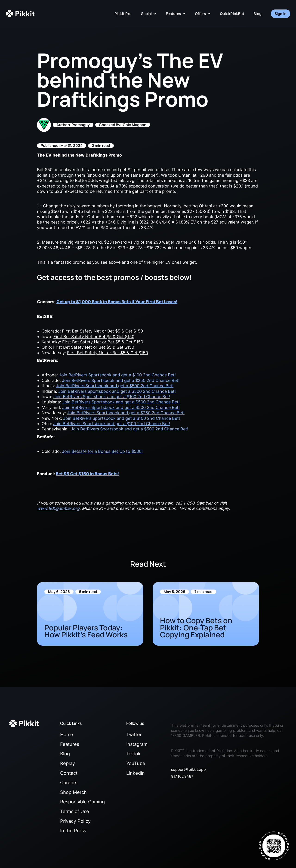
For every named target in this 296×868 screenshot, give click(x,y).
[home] (20, 14)
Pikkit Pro (123, 14)
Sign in (281, 14)
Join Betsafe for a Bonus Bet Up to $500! (102, 451)
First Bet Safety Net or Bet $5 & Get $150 (102, 331)
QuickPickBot (232, 14)
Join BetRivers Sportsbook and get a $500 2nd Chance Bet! (115, 386)
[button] (149, 14)
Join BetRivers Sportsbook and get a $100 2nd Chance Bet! (117, 375)
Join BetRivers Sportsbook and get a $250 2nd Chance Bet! (121, 380)
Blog (257, 14)
